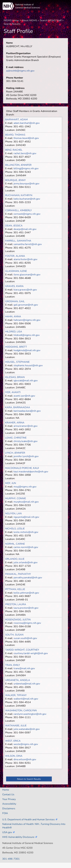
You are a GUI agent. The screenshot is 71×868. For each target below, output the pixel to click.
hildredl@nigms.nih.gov (27, 335)
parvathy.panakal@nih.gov (28, 578)
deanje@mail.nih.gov (25, 229)
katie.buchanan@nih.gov (27, 199)
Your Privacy (9, 799)
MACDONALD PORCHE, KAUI (22, 468)
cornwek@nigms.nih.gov (27, 214)
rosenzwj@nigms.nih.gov (27, 623)
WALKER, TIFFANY (16, 695)
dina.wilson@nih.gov (25, 759)
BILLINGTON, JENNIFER (18, 165)
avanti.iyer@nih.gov (24, 396)
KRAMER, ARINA (15, 423)
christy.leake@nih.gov (26, 441)
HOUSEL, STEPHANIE (17, 362)
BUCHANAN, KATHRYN (19, 195)
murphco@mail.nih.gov (26, 502)
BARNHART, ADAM (16, 120)
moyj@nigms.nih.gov (25, 487)
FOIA (5, 813)
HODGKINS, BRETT (16, 347)
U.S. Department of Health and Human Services (28, 820)
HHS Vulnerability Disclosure (18, 837)
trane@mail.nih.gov (24, 668)
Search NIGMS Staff (51, 20)
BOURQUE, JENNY (15, 180)
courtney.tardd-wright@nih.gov (31, 653)
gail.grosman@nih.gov (26, 305)
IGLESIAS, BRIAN (15, 377)
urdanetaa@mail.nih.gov (27, 684)
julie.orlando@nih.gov (26, 562)
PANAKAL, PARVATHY (18, 574)
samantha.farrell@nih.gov (28, 244)
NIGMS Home (11, 20)
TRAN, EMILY (13, 665)
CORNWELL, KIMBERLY (19, 210)
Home (6, 790)
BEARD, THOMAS (15, 135)
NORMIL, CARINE (15, 544)
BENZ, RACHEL (14, 150)
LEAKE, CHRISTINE (16, 438)
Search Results (12, 24)
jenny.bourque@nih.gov (26, 184)
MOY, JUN (11, 483)
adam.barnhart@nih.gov (27, 123)
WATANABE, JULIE (16, 726)
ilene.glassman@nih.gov (27, 275)
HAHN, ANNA (13, 317)
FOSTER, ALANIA (15, 256)
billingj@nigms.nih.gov (26, 168)
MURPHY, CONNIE (16, 498)
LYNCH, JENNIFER (15, 453)
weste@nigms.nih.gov (26, 744)
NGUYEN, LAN (13, 514)
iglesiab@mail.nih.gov (26, 381)
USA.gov (7, 832)
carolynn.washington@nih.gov (30, 714)
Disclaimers (9, 809)
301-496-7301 (11, 859)
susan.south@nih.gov (25, 638)
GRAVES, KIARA (14, 286)
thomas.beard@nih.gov (26, 138)
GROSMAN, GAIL (15, 301)
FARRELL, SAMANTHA (18, 241)
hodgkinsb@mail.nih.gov (27, 350)
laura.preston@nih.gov (26, 608)
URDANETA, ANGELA (18, 680)
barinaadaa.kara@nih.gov (27, 411)
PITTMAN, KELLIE (15, 589)
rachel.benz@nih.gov (25, 153)
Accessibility (9, 804)
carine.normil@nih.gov (26, 547)
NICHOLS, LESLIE (15, 529)
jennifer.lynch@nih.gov (26, 456)
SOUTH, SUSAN (14, 635)
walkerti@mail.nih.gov (26, 699)
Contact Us (8, 795)
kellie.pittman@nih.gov (26, 593)
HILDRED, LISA (14, 332)
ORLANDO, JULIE (15, 559)
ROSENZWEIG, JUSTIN (18, 620)
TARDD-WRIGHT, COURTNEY (22, 650)
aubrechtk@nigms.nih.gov (20, 71)
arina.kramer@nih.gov (26, 426)
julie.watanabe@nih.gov (27, 729)
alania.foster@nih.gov (25, 259)
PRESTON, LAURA (16, 604)
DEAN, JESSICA (14, 226)
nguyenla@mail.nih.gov (26, 517)
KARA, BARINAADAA (18, 407)
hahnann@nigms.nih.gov (27, 320)
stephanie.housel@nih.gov (28, 365)
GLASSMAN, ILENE (16, 271)
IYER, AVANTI (13, 392)
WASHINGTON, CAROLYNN (21, 711)
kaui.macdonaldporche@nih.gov (31, 472)
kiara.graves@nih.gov (25, 290)
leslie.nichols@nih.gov (26, 532)
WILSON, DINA (14, 756)
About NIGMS (29, 20)
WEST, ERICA (13, 741)
